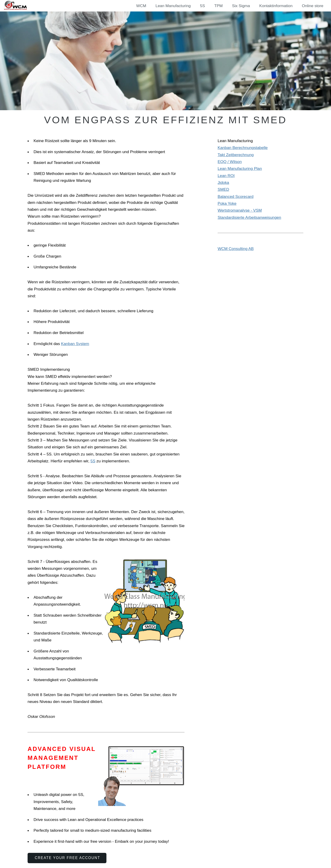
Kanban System (75, 344)
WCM (141, 6)
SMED (223, 189)
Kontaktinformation (276, 6)
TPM (218, 6)
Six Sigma (241, 6)
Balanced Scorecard (236, 197)
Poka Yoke (227, 203)
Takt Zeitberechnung (236, 155)
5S (202, 6)
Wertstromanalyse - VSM (240, 210)
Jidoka (223, 183)
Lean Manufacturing (173, 6)
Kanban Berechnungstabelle (243, 148)
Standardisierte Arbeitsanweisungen (249, 217)
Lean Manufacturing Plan (240, 169)
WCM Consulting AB (236, 249)
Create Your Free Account (67, 858)
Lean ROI (226, 176)
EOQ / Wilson (230, 162)
